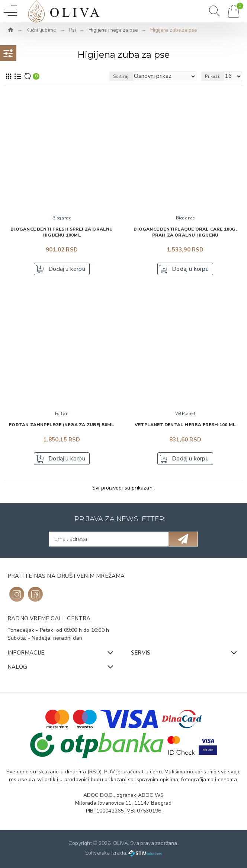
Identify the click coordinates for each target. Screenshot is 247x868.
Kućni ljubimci (42, 30)
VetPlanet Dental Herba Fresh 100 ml (185, 425)
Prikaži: (213, 76)
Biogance (62, 218)
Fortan (62, 414)
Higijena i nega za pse (113, 30)
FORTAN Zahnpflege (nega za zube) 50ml (62, 425)
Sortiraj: (121, 76)
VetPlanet (185, 414)
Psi (73, 30)
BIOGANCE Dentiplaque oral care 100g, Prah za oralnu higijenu (185, 232)
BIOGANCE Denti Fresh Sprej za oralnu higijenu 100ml (62, 232)
